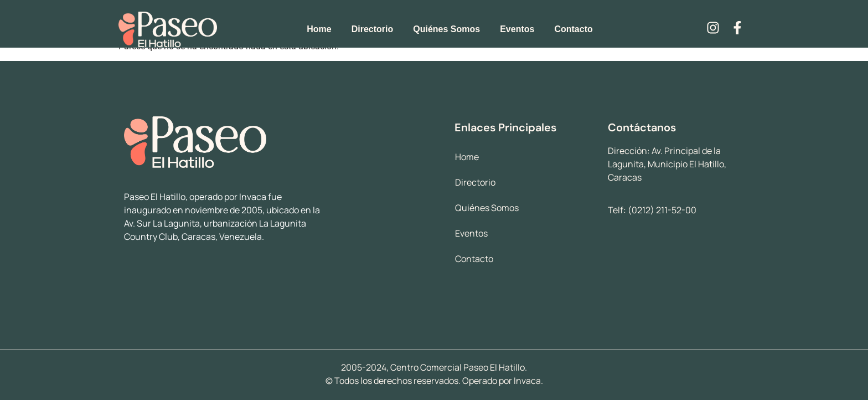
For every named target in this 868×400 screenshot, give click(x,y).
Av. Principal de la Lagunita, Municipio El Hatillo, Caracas (667, 164)
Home (319, 29)
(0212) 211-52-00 (662, 210)
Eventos (517, 29)
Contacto (573, 29)
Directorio (373, 29)
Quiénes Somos (446, 29)
